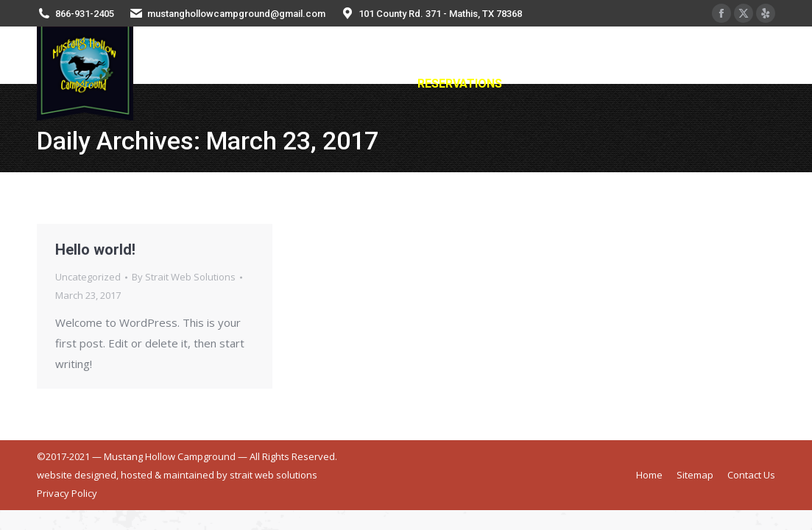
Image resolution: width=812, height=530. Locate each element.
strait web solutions (273, 475)
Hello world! (95, 250)
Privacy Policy (67, 493)
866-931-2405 (85, 14)
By (184, 277)
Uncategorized (88, 277)
